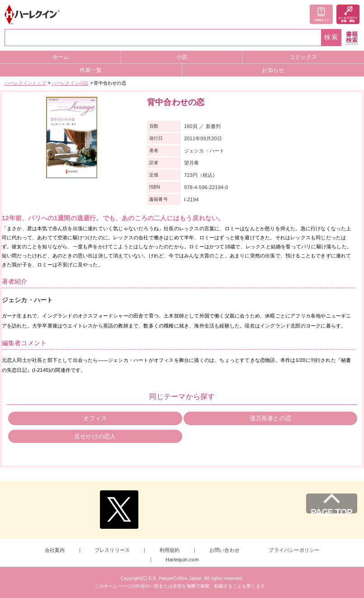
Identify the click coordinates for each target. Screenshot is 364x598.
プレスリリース (112, 550)
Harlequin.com (182, 560)
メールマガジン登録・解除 (348, 14)
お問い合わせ (225, 550)
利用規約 (170, 550)
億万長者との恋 (270, 418)
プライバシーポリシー (294, 550)
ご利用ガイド (321, 14)
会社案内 (55, 550)
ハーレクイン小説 (70, 83)
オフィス (95, 418)
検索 (331, 37)
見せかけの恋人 (95, 436)
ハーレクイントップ (25, 83)
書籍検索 (352, 37)
